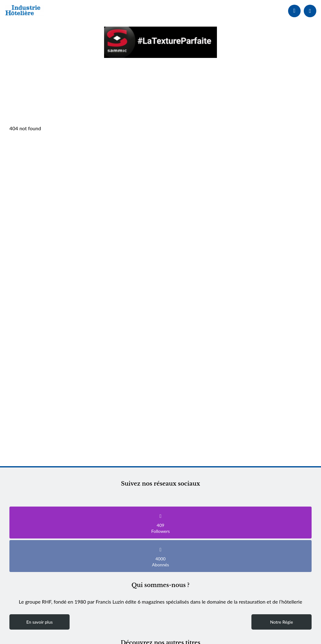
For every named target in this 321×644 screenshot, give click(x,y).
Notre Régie (281, 622)
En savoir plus (39, 622)
